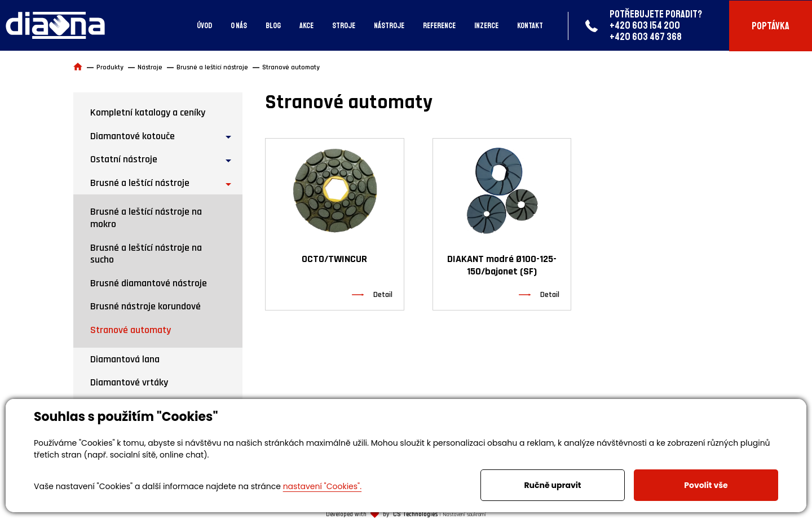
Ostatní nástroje (124, 159)
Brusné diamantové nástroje (149, 283)
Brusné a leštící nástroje (140, 183)
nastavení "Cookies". (322, 486)
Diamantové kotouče (133, 136)
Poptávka (771, 26)
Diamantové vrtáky (129, 382)
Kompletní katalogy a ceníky (148, 112)
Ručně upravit (552, 485)
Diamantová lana (125, 359)
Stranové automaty (131, 330)
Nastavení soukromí (464, 514)
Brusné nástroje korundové (145, 306)
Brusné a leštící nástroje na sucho (146, 254)
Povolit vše (706, 485)
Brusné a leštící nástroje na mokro (146, 218)
